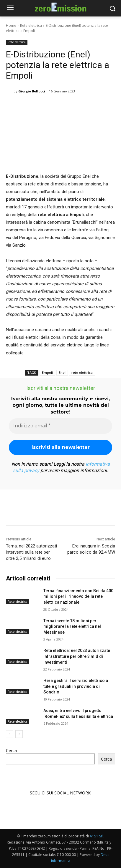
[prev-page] (10, 734)
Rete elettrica (31, 25)
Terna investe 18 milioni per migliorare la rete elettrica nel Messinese (72, 626)
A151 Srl (97, 836)
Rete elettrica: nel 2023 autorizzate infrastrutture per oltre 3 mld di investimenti (77, 656)
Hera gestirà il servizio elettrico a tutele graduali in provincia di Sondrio (76, 686)
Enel (62, 372)
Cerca (11, 750)
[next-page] (19, 734)
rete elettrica (82, 372)
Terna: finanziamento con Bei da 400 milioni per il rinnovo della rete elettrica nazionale (78, 596)
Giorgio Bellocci (32, 91)
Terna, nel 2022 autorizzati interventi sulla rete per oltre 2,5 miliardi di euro (31, 552)
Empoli (47, 372)
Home (11, 25)
